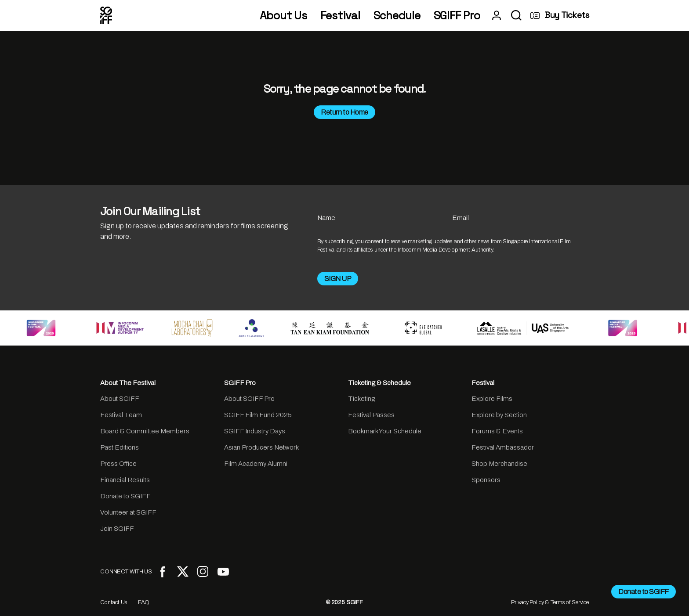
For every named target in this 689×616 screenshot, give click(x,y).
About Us (283, 16)
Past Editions (120, 447)
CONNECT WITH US (126, 572)
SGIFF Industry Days (255, 431)
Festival (340, 16)
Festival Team (121, 415)
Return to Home (344, 112)
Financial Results (125, 480)
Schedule (397, 16)
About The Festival (128, 383)
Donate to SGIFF (125, 496)
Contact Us (114, 602)
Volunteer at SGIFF (128, 512)
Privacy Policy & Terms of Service (550, 602)
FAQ (144, 602)
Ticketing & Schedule (379, 383)
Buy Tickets (560, 15)
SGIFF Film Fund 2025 (258, 415)
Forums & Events (497, 431)
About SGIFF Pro (249, 399)
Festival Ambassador (503, 447)
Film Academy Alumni (256, 464)
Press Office (118, 464)
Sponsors (486, 480)
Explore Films (492, 399)
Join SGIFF (117, 529)
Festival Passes (371, 415)
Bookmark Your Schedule (385, 431)
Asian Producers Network (261, 447)
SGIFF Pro (457, 16)
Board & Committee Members (145, 431)
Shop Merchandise (499, 464)
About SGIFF (120, 399)
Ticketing (362, 399)
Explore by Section (499, 415)
